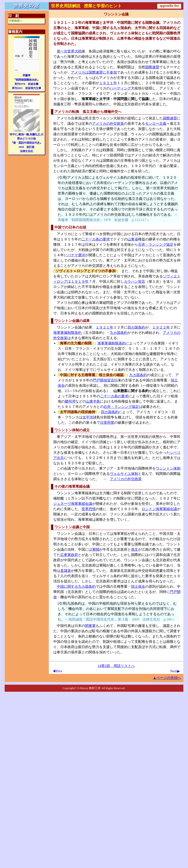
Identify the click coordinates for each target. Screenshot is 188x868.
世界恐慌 (89, 509)
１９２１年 (108, 83)
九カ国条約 (119, 333)
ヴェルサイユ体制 (124, 474)
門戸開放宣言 (104, 380)
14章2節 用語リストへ (116, 666)
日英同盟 (107, 423)
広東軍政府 (69, 555)
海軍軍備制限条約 (67, 333)
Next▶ (175, 671)
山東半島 (93, 401)
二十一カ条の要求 (96, 239)
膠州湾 (70, 401)
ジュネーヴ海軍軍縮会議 (73, 504)
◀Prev (57, 671)
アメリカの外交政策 (108, 124)
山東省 (133, 239)
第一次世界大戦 (69, 51)
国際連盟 (152, 67)
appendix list (169, 6)
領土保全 (138, 586)
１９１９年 (80, 282)
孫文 (135, 549)
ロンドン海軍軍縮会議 (159, 509)
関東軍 (90, 626)
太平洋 (88, 417)
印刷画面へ (16, 21)
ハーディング (120, 88)
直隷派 (66, 571)
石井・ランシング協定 (156, 244)
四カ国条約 (136, 327)
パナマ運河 (76, 255)
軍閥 (96, 549)
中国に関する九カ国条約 (76, 586)
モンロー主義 (156, 124)
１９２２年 (161, 327)
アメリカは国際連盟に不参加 (94, 72)
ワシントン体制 (168, 468)
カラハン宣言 (135, 282)
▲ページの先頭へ (167, 678)
